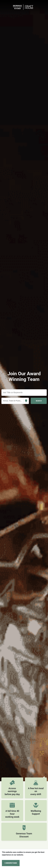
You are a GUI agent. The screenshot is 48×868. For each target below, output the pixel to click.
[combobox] (3, 401)
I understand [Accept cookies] (11, 863)
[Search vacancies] (39, 401)
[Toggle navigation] (6, 7)
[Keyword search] (24, 393)
